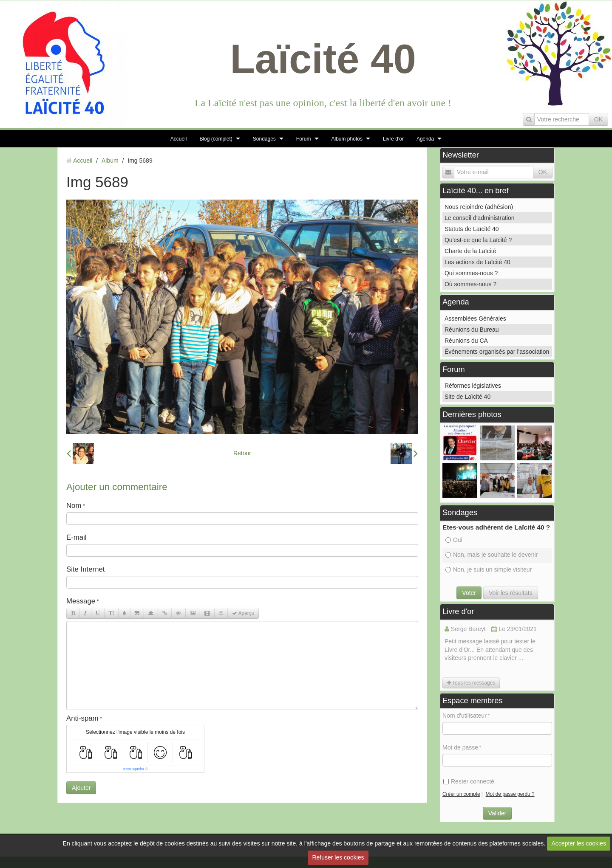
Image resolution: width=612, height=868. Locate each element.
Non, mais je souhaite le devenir (492, 555)
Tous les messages (471, 683)
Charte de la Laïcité (470, 251)
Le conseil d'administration (480, 218)
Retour (242, 453)
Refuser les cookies (338, 857)
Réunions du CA (466, 341)
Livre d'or (393, 139)
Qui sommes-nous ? (471, 273)
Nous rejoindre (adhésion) (479, 207)
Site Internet (86, 569)
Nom (74, 506)
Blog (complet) (216, 139)
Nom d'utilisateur (465, 716)
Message (81, 601)
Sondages (264, 139)
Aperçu (243, 613)
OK (598, 119)
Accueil (179, 139)
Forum (304, 139)
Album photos (347, 139)
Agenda (425, 139)
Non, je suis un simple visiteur (489, 569)
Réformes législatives (473, 386)
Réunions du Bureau (472, 330)
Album (110, 161)
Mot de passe (460, 747)
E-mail (76, 537)
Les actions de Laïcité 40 (477, 262)
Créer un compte (461, 794)
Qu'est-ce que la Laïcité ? (478, 240)
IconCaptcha (134, 769)
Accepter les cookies (579, 843)
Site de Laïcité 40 (467, 397)
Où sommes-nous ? (470, 284)
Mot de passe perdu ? (510, 794)
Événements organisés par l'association (497, 352)
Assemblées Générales (475, 318)
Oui (454, 540)
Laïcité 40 (323, 59)
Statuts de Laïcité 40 (472, 229)
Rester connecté (469, 781)
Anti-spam (82, 718)
